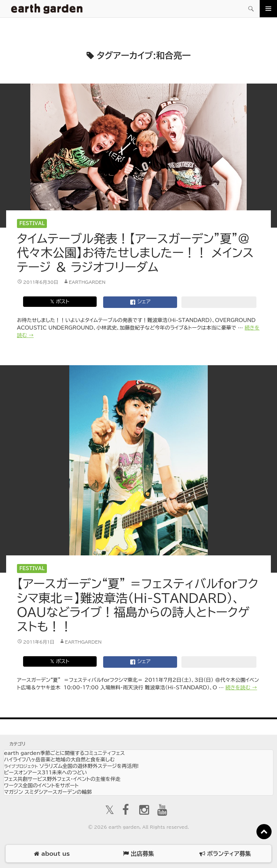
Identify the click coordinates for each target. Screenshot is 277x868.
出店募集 (138, 854)
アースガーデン (47, 9)
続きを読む (241, 688)
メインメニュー (268, 9)
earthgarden (87, 282)
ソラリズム (71, 766)
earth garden (64, 753)
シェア (140, 302)
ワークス (41, 786)
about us (52, 854)
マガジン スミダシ (48, 792)
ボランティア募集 (225, 854)
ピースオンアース (45, 773)
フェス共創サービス (62, 779)
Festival (32, 223)
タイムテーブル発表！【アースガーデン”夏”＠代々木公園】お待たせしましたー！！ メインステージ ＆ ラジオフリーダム (135, 253)
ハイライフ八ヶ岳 (59, 760)
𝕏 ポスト (60, 301)
